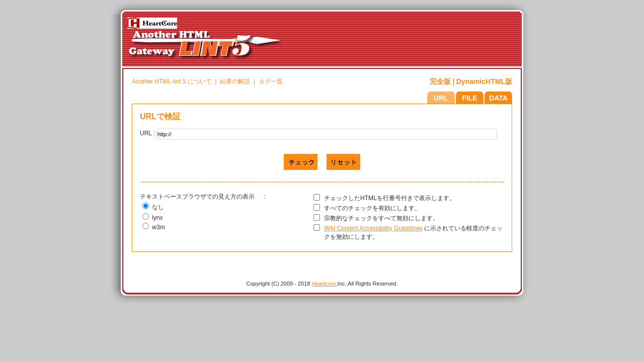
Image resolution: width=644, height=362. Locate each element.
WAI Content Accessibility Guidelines (373, 228)
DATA (498, 98)
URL (441, 98)
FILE (469, 98)
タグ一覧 (271, 81)
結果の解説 (235, 81)
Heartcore (324, 284)
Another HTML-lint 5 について (172, 81)
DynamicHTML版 (484, 81)
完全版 (440, 81)
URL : (147, 137)
